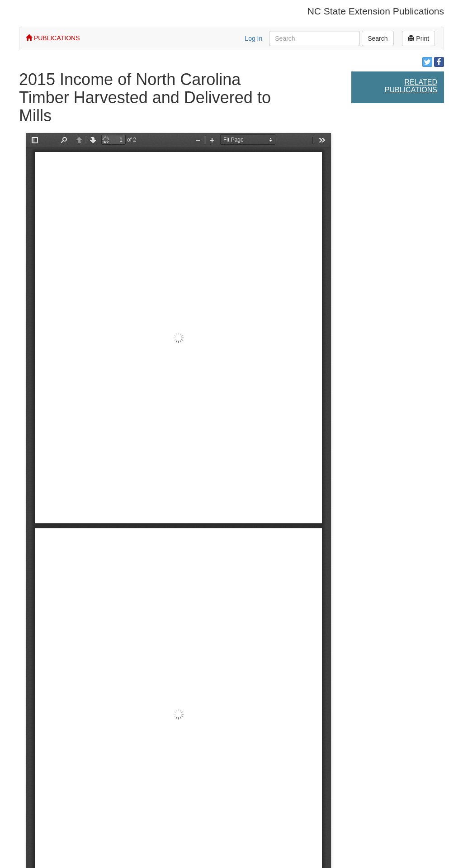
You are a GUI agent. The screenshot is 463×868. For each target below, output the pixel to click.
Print (418, 38)
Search (378, 38)
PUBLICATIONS (53, 38)
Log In (253, 38)
